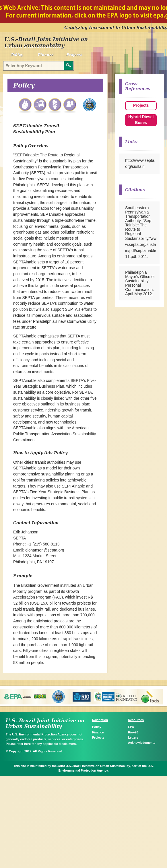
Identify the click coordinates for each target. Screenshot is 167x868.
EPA (131, 727)
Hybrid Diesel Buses (141, 120)
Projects (74, 55)
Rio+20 (133, 732)
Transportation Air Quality (40, 105)
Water (26, 105)
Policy (17, 55)
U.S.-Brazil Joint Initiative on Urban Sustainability (46, 42)
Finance (46, 55)
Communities (70, 105)
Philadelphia (90, 105)
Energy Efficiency (55, 105)
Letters (133, 737)
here (27, 744)
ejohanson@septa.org (45, 550)
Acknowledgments (142, 743)
